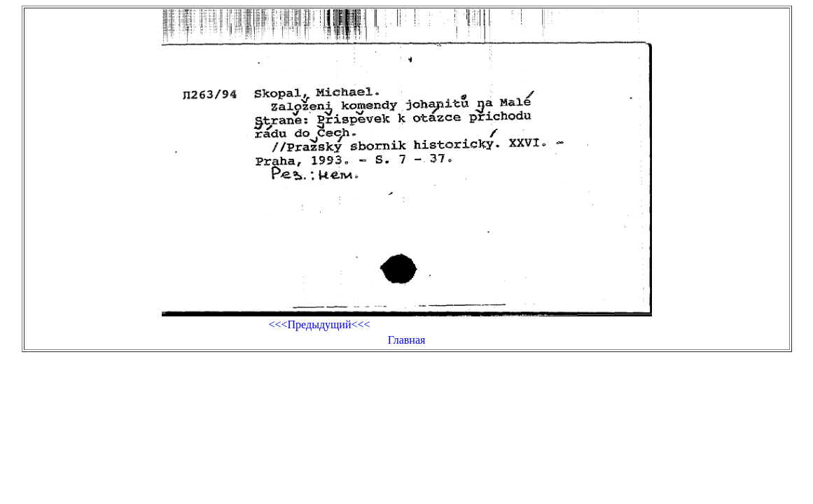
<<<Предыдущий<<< (319, 324)
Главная (407, 340)
